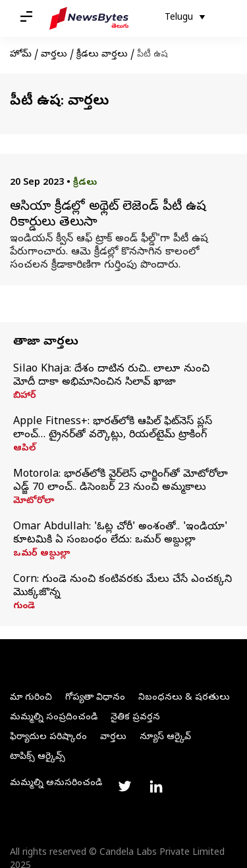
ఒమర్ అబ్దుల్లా (42, 554)
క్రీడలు (85, 183)
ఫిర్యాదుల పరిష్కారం (48, 737)
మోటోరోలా (34, 502)
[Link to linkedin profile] (156, 786)
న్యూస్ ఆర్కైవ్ (165, 737)
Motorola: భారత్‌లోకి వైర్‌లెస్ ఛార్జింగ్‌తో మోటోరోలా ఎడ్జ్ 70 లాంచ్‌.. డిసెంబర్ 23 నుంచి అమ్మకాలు (121, 481)
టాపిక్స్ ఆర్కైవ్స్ (38, 757)
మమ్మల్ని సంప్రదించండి (54, 718)
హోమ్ (21, 55)
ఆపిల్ (24, 449)
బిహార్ (25, 397)
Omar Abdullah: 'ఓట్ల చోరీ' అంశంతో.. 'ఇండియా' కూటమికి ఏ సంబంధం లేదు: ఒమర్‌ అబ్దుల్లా (120, 534)
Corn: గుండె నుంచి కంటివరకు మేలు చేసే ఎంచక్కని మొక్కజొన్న (123, 587)
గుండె (24, 607)
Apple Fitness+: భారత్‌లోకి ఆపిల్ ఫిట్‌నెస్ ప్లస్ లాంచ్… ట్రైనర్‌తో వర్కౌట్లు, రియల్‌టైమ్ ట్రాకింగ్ (113, 429)
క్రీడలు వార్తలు (102, 55)
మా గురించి (31, 698)
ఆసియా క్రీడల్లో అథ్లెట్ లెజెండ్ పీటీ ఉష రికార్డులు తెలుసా (108, 216)
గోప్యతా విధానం (95, 698)
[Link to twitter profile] (124, 786)
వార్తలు (54, 55)
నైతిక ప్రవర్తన (135, 718)
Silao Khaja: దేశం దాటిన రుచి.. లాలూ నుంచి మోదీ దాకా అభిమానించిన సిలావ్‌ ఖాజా (111, 376)
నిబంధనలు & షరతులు (184, 698)
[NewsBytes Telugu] (89, 18)
